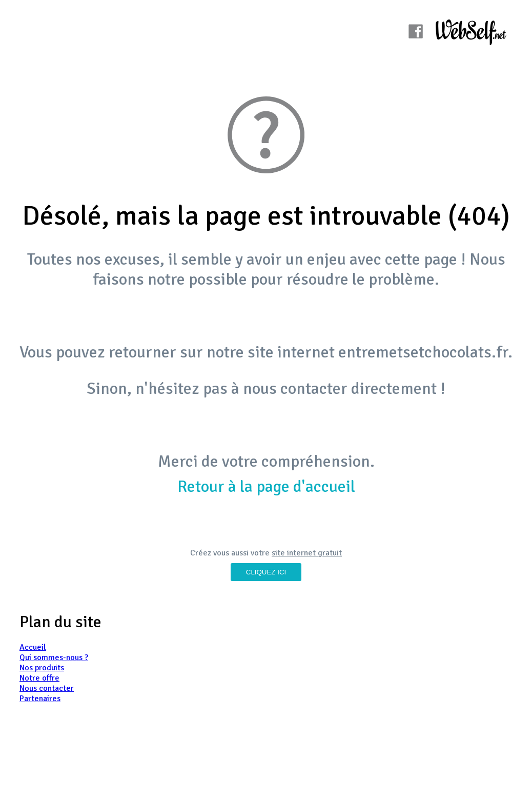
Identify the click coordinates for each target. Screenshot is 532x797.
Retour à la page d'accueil (266, 486)
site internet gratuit (307, 553)
